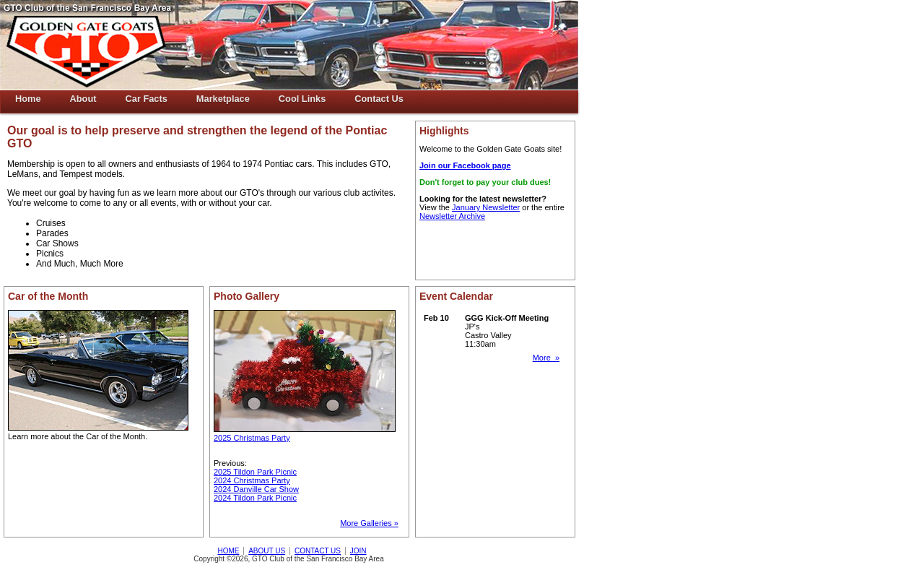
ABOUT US (267, 551)
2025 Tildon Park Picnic (255, 472)
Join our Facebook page (465, 165)
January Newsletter (486, 207)
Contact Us (379, 99)
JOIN (358, 551)
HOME (228, 551)
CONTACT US (318, 551)
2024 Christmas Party (252, 480)
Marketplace (223, 99)
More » (546, 358)
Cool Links (302, 99)
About (83, 99)
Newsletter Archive (452, 216)
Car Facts (147, 99)
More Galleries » (369, 523)
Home (28, 99)
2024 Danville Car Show (256, 489)
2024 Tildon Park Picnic (255, 498)
